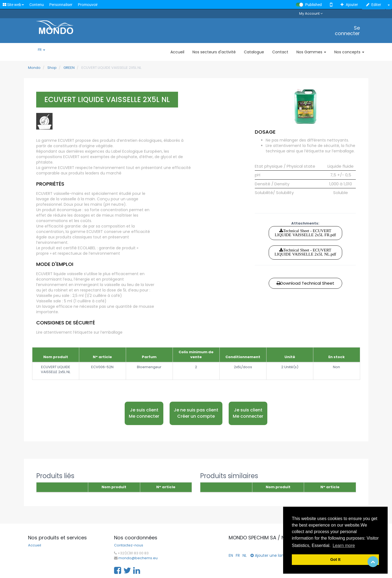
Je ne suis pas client (196, 413)
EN (231, 555)
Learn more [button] (344, 545)
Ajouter (349, 5)
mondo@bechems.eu (138, 558)
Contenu (37, 5)
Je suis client (144, 413)
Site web (13, 5)
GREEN (69, 68)
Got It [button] (335, 559)
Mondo (34, 68)
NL (245, 555)
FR (42, 50)
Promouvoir (88, 5)
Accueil (35, 545)
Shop (52, 68)
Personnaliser (61, 5)
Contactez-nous (129, 545)
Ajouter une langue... (272, 555)
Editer (374, 5)
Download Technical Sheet (305, 283)
